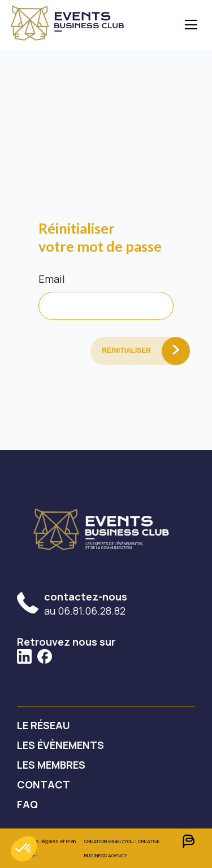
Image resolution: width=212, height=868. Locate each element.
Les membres (51, 765)
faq (27, 804)
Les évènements (60, 745)
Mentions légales (38, 841)
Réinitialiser (126, 350)
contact (44, 784)
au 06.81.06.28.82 (86, 604)
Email (52, 279)
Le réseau (44, 725)
